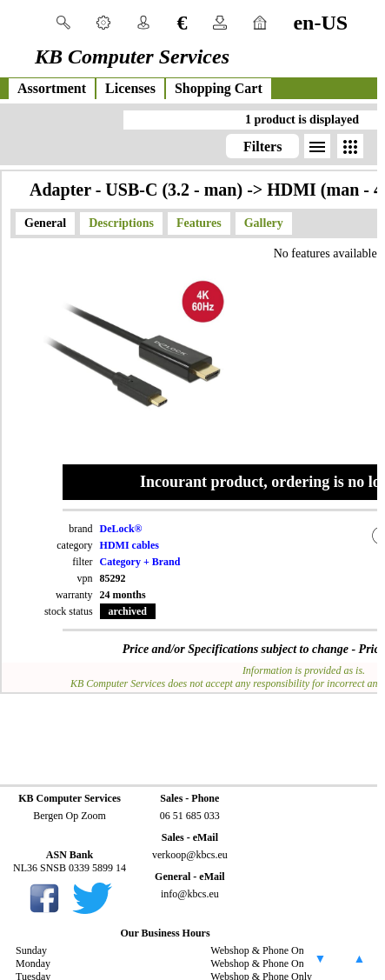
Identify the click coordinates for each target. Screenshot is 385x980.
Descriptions (121, 223)
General (45, 223)
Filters (262, 147)
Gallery (264, 223)
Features (199, 223)
